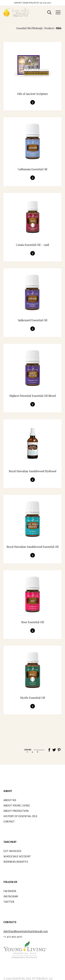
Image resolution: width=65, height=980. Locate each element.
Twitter (9, 902)
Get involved (12, 851)
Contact (9, 822)
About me (10, 800)
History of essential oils (20, 816)
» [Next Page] (38, 752)
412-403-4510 (33, 3)
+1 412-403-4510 (13, 937)
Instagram (11, 896)
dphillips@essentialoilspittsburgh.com (26, 931)
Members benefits (16, 862)
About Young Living (17, 806)
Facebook (10, 891)
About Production (16, 811)
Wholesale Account (17, 856)
